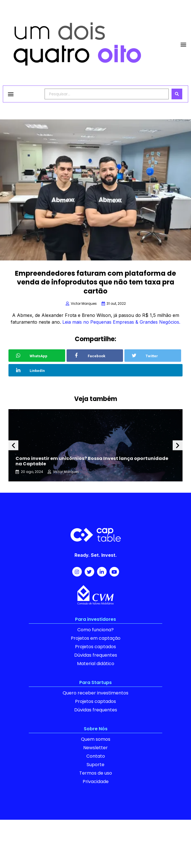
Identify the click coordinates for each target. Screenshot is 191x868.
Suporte (96, 765)
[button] (184, 44)
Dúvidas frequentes (96, 655)
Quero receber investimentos (96, 693)
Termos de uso (96, 773)
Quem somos (96, 739)
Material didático (96, 664)
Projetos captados (96, 647)
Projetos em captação (96, 638)
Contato (96, 756)
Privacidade (96, 782)
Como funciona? (96, 630)
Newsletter (96, 748)
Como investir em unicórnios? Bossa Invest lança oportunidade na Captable (92, 461)
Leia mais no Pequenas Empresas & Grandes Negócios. (121, 322)
